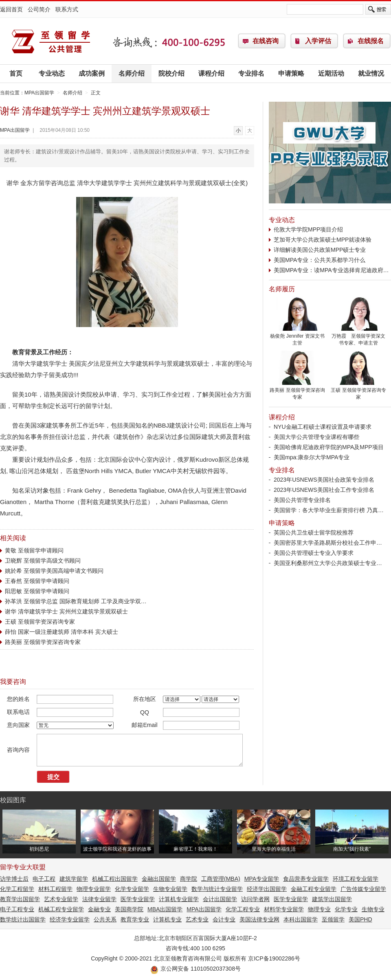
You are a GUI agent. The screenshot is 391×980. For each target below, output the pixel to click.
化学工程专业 (243, 909)
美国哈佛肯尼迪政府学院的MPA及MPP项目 (329, 447)
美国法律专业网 (259, 919)
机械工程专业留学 (61, 909)
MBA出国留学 (165, 909)
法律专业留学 (99, 899)
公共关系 (105, 919)
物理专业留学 (94, 889)
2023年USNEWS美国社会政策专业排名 (324, 480)
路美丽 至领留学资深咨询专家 (43, 642)
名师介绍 (132, 73)
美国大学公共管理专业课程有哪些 (316, 437)
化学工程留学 (17, 889)
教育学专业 (135, 919)
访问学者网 (255, 899)
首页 (16, 73)
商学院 (189, 879)
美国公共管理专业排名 (302, 500)
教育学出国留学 (20, 899)
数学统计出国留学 (23, 919)
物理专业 (319, 909)
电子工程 (44, 879)
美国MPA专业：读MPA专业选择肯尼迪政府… (331, 270)
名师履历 (282, 289)
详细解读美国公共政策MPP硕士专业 (320, 250)
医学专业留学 (138, 899)
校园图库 (13, 800)
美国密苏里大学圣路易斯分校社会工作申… (328, 543)
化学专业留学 (132, 889)
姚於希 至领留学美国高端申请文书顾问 (54, 571)
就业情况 (371, 73)
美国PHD (360, 919)
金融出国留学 (159, 879)
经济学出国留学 (267, 889)
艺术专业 (197, 919)
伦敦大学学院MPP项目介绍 (308, 229)
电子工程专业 (17, 909)
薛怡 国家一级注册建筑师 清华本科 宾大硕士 (62, 632)
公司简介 (39, 9)
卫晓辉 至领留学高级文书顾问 (43, 561)
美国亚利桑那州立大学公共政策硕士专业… (328, 563)
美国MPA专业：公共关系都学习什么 (320, 260)
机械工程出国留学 (115, 879)
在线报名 (371, 41)
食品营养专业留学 (306, 879)
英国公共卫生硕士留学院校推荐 (314, 533)
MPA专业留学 (262, 879)
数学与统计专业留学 (217, 889)
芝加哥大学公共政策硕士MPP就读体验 (323, 240)
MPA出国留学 (51, 41)
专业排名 (251, 73)
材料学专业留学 (284, 909)
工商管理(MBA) (221, 879)
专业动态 (52, 73)
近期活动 (331, 73)
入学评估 (318, 41)
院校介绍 (171, 73)
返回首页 (11, 9)
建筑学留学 (74, 879)
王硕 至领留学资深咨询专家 (40, 622)
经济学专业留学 (70, 919)
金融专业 (99, 909)
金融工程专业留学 (314, 889)
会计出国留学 (220, 899)
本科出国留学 (301, 919)
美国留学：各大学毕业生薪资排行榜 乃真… (329, 510)
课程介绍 (211, 73)
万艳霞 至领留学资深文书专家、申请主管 (358, 337)
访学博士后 (14, 879)
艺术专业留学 (61, 899)
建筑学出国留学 (332, 899)
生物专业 (373, 909)
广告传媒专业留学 (363, 889)
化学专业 (346, 909)
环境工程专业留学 (356, 879)
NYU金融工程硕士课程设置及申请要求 (323, 427)
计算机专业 (167, 919)
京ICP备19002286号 (274, 958)
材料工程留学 (55, 889)
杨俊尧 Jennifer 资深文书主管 (297, 337)
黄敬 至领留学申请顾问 (34, 550)
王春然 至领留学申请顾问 (37, 581)
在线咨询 (266, 41)
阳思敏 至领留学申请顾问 (37, 591)
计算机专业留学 (179, 899)
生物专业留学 (170, 889)
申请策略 (291, 73)
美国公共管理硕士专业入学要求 (314, 553)
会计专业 (224, 919)
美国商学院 (129, 909)
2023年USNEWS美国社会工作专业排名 (324, 490)
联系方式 (67, 9)
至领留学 (333, 919)
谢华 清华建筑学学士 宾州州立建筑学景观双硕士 (66, 611)
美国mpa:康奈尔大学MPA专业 (312, 457)
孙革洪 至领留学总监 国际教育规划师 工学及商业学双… (76, 601)
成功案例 (92, 73)
